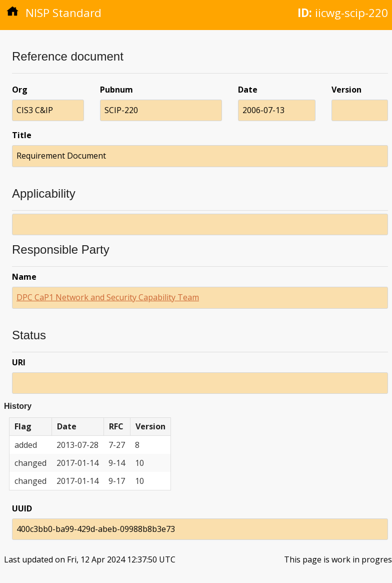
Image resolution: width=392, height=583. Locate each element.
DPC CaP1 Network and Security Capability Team (108, 297)
